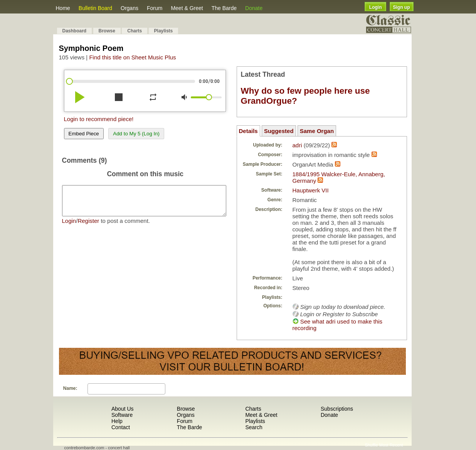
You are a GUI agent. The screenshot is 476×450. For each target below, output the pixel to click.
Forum (155, 8)
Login (376, 7)
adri (297, 145)
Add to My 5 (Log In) (136, 134)
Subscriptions (337, 409)
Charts (135, 31)
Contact (121, 427)
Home (63, 8)
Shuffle (372, 445)
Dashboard (75, 31)
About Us (123, 409)
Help (117, 421)
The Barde (224, 8)
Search (254, 427)
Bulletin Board (95, 8)
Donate (254, 8)
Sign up (402, 7)
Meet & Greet (187, 8)
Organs (130, 8)
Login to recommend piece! (99, 119)
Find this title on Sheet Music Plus (132, 57)
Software (122, 415)
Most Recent (391, 445)
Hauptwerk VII (311, 190)
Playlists (164, 31)
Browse (107, 31)
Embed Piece (84, 134)
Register (88, 227)
